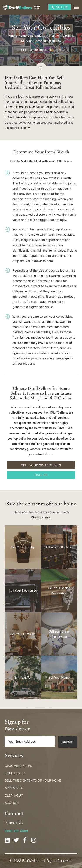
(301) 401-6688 (16, 831)
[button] (76, 7)
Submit (68, 742)
